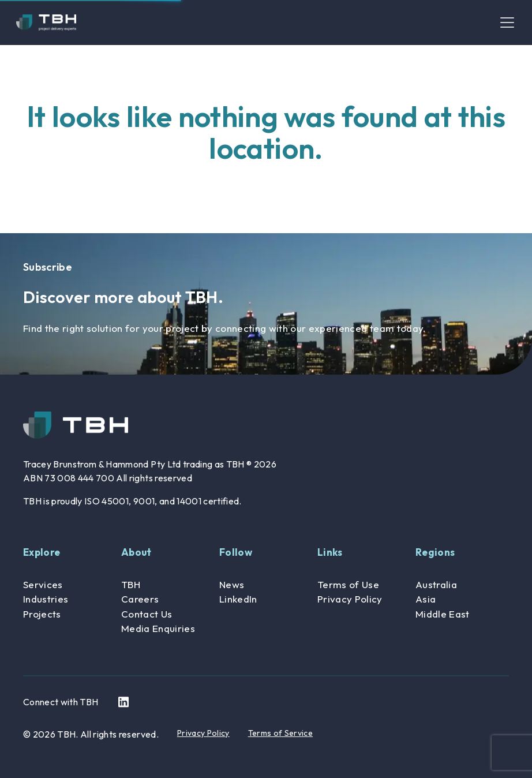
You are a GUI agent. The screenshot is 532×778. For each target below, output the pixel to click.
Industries (46, 599)
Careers (140, 599)
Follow (236, 552)
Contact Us (147, 614)
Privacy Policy (350, 599)
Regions (435, 552)
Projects (42, 614)
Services (43, 584)
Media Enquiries (158, 628)
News (232, 584)
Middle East (443, 614)
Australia (436, 584)
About (136, 552)
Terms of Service (280, 733)
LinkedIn (238, 599)
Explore (42, 552)
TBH (131, 584)
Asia (426, 599)
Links (330, 552)
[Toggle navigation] (507, 23)
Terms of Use (348, 584)
